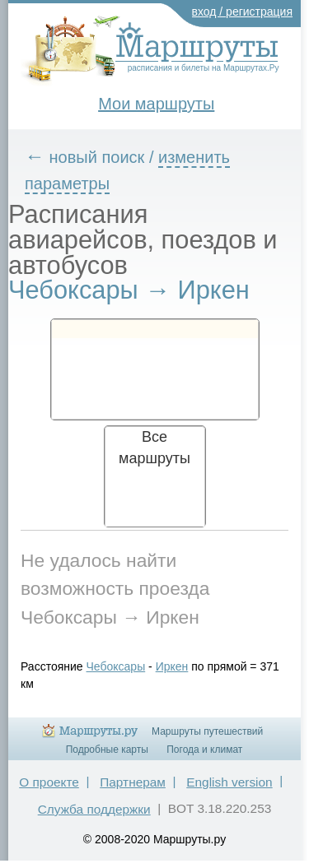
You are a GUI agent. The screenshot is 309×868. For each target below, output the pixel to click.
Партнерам (133, 782)
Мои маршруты (156, 104)
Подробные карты (107, 750)
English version (229, 782)
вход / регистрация (243, 12)
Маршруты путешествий (207, 731)
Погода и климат (204, 750)
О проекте (49, 782)
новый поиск (97, 157)
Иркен (172, 666)
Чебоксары (116, 666)
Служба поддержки (94, 809)
